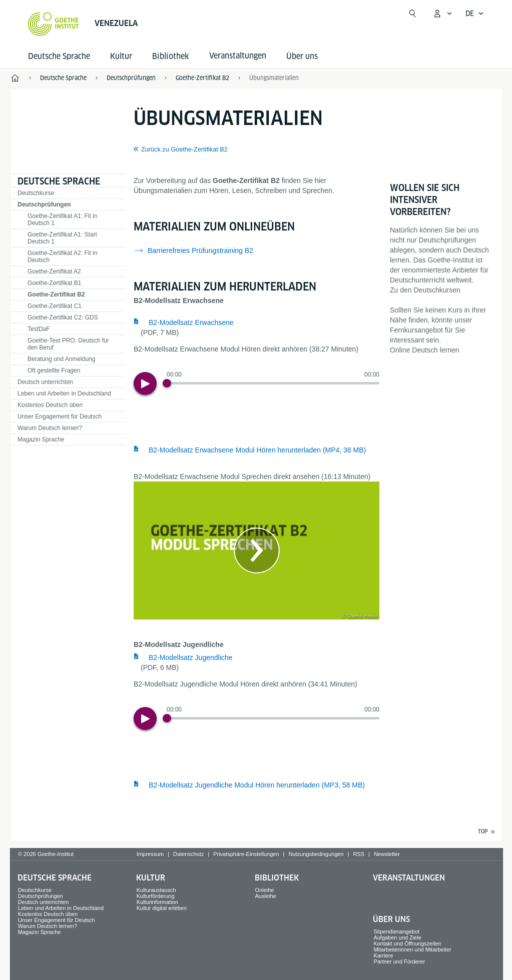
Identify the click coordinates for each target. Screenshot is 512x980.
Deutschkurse (36, 193)
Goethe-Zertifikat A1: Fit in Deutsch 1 (62, 219)
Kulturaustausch (156, 890)
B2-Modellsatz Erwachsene (191, 322)
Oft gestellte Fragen (54, 370)
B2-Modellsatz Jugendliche (190, 657)
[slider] (273, 383)
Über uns (302, 56)
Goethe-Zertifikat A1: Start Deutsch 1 (62, 238)
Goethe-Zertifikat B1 (54, 283)
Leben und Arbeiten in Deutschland (64, 393)
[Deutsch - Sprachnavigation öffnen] (475, 13)
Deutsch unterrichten (45, 382)
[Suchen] (412, 13)
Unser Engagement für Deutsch (60, 416)
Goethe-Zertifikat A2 (54, 271)
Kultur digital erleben (162, 908)
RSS (359, 854)
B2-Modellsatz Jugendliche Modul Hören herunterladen (257, 785)
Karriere (383, 955)
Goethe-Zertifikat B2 (56, 294)
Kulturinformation (157, 902)
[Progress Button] (167, 383)
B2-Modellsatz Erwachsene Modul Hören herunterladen (257, 450)
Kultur (121, 56)
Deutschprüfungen (44, 204)
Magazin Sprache (41, 439)
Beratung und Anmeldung (61, 359)
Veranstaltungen (409, 878)
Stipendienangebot (396, 931)
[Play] (145, 383)
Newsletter (387, 854)
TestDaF (39, 329)
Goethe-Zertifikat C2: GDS (63, 317)
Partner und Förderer (399, 961)
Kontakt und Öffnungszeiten (407, 943)
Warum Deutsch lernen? (50, 428)
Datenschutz (188, 854)
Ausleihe (266, 896)
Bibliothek (171, 56)
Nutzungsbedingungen (316, 854)
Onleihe (265, 890)
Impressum (150, 854)
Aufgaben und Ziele (397, 937)
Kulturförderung (156, 896)
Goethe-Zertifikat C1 (55, 306)
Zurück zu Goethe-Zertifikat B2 (184, 149)
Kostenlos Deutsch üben (50, 405)
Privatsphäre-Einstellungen (246, 854)
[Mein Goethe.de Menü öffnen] (442, 13)
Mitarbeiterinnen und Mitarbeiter (412, 949)
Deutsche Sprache (59, 56)
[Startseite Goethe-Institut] (53, 24)
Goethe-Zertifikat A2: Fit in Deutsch (62, 256)
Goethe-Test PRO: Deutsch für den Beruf (68, 344)
